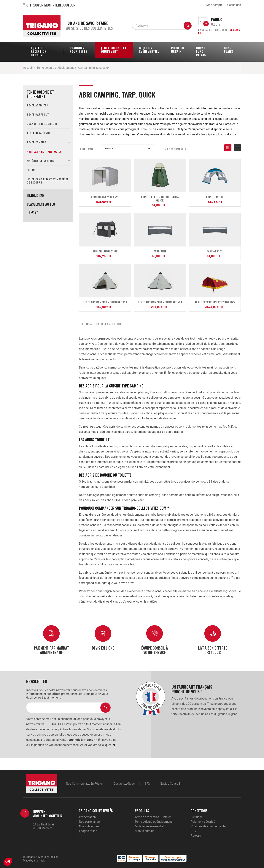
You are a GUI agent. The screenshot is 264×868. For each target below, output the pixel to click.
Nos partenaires (89, 822)
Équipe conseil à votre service (155, 650)
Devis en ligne (103, 648)
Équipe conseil (170, 784)
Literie (31, 170)
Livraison (197, 817)
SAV (148, 784)
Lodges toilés (88, 831)
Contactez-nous (124, 784)
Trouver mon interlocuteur (47, 813)
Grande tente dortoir (42, 124)
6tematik (39, 861)
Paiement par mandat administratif (51, 650)
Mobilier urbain (144, 831)
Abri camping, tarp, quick (44, 151)
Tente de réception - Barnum (153, 817)
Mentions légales (48, 857)
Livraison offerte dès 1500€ (213, 650)
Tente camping (36, 142)
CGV (193, 831)
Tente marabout (38, 114)
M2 (34, 212)
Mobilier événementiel (149, 826)
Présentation (87, 817)
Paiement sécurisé (203, 822)
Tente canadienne (39, 133)
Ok (105, 708)
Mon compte (214, 5)
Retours (196, 836)
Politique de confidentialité (208, 826)
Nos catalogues (89, 826)
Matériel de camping (41, 161)
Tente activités (37, 105)
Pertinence (128, 149)
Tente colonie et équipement (40, 94)
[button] (8, 862)
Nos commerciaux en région (85, 784)
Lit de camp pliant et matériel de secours (48, 181)
